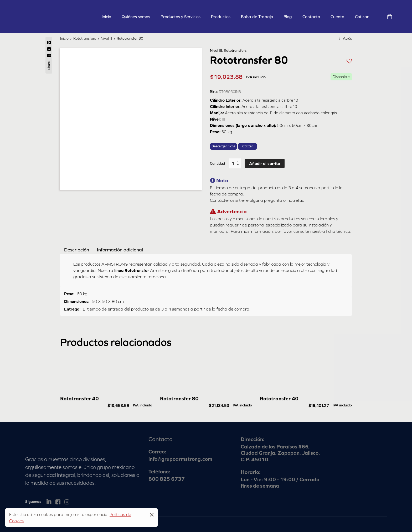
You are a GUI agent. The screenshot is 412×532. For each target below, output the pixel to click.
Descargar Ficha (223, 146)
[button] (349, 61)
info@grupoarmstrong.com (180, 459)
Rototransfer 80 (179, 398)
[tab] (77, 250)
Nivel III (106, 38)
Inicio (64, 38)
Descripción (77, 250)
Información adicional (120, 250)
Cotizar (248, 146)
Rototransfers (85, 38)
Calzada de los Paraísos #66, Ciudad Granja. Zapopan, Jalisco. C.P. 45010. (280, 453)
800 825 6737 (167, 479)
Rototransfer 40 (79, 398)
